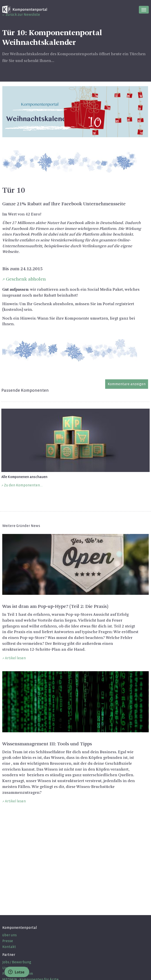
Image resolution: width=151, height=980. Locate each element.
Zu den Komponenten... (23, 485)
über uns (9, 935)
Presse (8, 941)
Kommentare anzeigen (127, 384)
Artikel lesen (15, 658)
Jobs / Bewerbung (17, 962)
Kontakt (9, 947)
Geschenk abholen (26, 279)
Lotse (16, 972)
